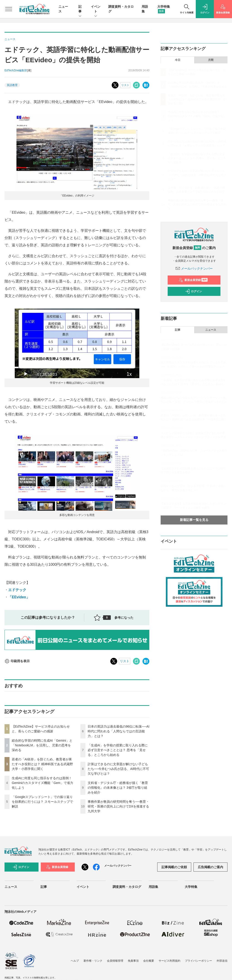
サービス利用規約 (169, 961)
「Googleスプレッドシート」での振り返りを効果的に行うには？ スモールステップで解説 (42, 802)
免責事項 (133, 961)
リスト (125, 85)
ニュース (211, 330)
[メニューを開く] (9, 9)
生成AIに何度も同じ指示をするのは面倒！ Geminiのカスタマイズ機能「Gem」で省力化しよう (42, 783)
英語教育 (12, 85)
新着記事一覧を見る (194, 520)
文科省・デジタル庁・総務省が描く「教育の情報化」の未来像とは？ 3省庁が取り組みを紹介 (118, 788)
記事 (80, 9)
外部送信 (222, 961)
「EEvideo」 (19, 597)
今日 (178, 60)
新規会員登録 (193, 280)
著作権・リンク (93, 961)
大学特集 (191, 887)
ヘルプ (75, 961)
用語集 (153, 887)
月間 (211, 60)
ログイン (193, 291)
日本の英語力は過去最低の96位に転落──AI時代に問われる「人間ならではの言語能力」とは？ (119, 731)
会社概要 (149, 961)
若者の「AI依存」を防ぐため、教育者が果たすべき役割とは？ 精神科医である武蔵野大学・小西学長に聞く (42, 764)
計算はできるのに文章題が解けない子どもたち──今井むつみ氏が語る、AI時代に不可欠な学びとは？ (118, 769)
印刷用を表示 (17, 661)
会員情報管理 (115, 961)
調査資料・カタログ (127, 887)
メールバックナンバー (194, 268)
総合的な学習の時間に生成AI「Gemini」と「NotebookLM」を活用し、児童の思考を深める (42, 745)
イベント (96, 9)
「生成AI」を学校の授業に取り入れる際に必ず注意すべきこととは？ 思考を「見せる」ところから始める (118, 750)
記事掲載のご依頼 (174, 867)
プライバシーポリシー (198, 961)
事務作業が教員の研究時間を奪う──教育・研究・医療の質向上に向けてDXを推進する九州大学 (118, 806)
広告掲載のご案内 (210, 867)
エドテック (17, 590)
